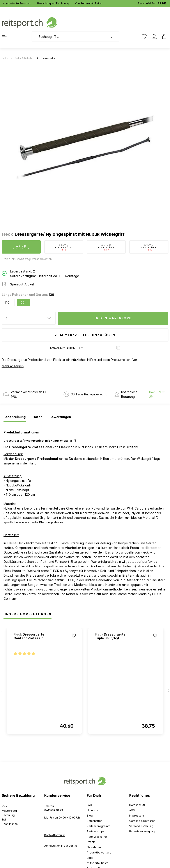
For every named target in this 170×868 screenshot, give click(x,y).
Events (91, 842)
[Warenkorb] (163, 37)
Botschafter (94, 821)
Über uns (93, 810)
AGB (132, 810)
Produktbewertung (99, 852)
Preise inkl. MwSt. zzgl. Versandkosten (27, 259)
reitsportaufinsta (97, 863)
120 (22, 302)
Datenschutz (137, 805)
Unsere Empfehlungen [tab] (27, 614)
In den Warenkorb (113, 318)
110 (7, 302)
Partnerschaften (97, 837)
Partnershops (96, 831)
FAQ (89, 805)
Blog (90, 816)
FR (160, 3)
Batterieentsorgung (142, 831)
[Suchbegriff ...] (69, 37)
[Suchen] (113, 37)
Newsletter (94, 847)
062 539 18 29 (157, 394)
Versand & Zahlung (141, 826)
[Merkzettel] (144, 37)
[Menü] (7, 35)
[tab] (15, 417)
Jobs (90, 858)
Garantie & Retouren (142, 821)
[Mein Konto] (154, 37)
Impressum (137, 816)
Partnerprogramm (98, 826)
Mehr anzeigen (13, 366)
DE (164, 3)
